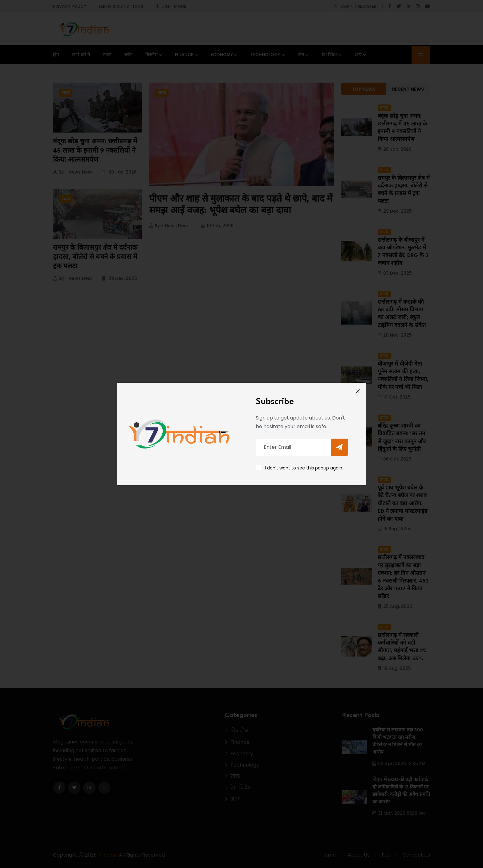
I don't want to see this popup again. (304, 468)
